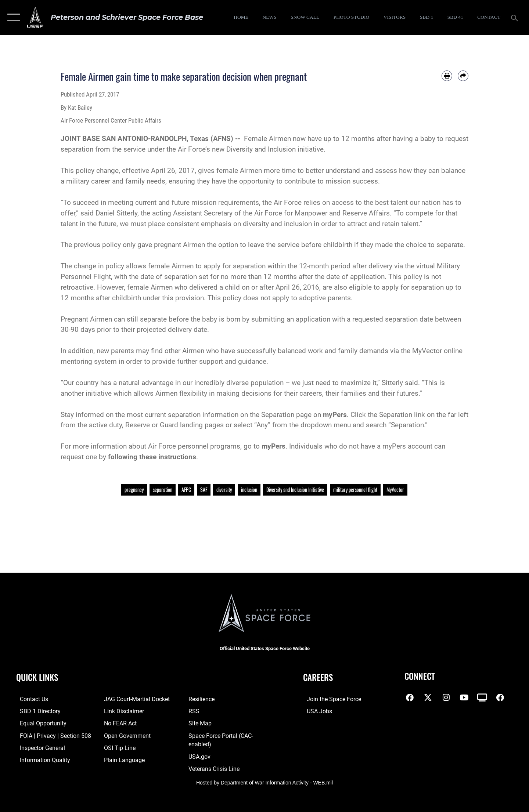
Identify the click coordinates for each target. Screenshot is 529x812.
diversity (224, 490)
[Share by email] (463, 76)
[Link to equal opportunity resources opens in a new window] (38, 723)
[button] (12, 17)
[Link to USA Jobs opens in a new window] (315, 711)
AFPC (186, 490)
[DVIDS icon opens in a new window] (482, 697)
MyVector (395, 490)
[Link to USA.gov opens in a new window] (200, 755)
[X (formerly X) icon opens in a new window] (428, 697)
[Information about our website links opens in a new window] (122, 711)
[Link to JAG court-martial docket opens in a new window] (134, 699)
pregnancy (134, 490)
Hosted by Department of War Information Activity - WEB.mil (264, 781)
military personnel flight (355, 490)
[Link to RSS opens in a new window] (195, 711)
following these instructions (152, 457)
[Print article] (447, 76)
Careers (318, 677)
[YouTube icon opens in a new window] (464, 697)
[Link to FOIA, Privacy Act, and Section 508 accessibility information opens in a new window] (50, 735)
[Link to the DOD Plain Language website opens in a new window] (121, 759)
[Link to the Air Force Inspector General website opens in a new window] (38, 747)
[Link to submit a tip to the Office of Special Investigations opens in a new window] (118, 747)
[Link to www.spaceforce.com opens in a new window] (329, 699)
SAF (204, 490)
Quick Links (37, 677)
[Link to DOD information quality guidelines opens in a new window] (40, 759)
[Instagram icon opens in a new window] (446, 697)
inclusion (249, 490)
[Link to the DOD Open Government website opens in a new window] (125, 735)
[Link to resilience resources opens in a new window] (202, 699)
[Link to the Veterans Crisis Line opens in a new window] (214, 768)
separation (163, 490)
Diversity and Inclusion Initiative (295, 490)
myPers (335, 415)
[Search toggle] (516, 17)
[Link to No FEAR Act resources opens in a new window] (119, 723)
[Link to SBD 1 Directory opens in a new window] (35, 711)
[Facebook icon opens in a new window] (410, 697)
